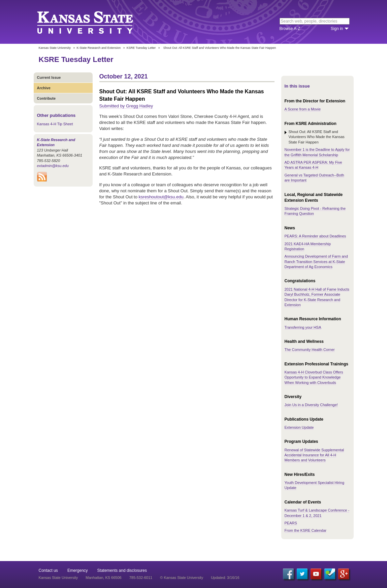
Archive (44, 88)
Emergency (78, 570)
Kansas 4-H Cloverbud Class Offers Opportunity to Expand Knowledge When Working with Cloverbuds (314, 377)
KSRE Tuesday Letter (141, 48)
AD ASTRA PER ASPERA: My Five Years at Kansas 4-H (313, 165)
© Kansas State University (182, 578)
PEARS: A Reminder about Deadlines (315, 236)
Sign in (337, 29)
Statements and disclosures (122, 570)
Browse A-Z (290, 29)
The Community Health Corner (310, 350)
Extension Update (299, 427)
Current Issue (49, 77)
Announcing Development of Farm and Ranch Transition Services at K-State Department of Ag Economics (316, 262)
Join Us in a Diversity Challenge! (311, 405)
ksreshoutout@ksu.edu (161, 197)
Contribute (46, 98)
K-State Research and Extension (99, 48)
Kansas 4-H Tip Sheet (55, 124)
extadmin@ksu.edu (53, 166)
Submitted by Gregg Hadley (126, 106)
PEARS (291, 523)
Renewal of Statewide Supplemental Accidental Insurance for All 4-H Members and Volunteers (314, 455)
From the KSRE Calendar (306, 530)
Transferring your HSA (303, 327)
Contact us (48, 570)
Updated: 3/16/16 (225, 578)
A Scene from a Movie (303, 109)
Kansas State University (93, 22)
